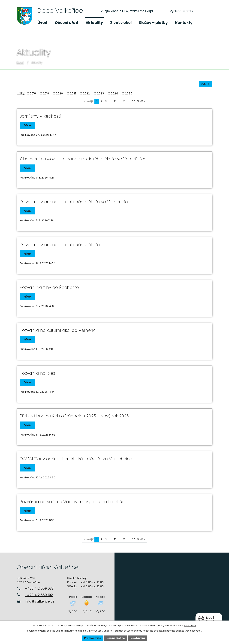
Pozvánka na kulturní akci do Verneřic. (58, 330)
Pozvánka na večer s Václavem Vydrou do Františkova (76, 502)
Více (27, 125)
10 (115, 101)
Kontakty (184, 23)
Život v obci (121, 23)
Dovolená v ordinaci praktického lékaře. (60, 245)
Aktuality (94, 23)
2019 (46, 93)
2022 (86, 93)
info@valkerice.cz (40, 601)
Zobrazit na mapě (172, 590)
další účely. (190, 626)
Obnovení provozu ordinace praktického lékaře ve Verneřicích (83, 159)
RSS (206, 84)
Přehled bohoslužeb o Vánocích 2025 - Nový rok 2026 (74, 416)
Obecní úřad (67, 23)
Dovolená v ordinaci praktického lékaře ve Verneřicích (75, 202)
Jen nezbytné (116, 638)
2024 (114, 93)
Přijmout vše (93, 638)
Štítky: (21, 93)
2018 (33, 93)
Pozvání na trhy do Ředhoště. (50, 287)
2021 (73, 93)
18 (124, 101)
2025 (129, 93)
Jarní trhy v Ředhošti (41, 116)
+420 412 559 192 (39, 595)
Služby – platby (153, 23)
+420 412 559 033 (39, 588)
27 (133, 101)
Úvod (42, 23)
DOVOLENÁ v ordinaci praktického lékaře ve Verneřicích (76, 459)
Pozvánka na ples (38, 373)
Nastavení (138, 638)
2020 (59, 93)
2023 (100, 93)
